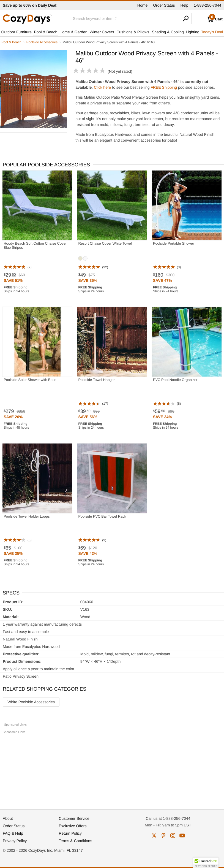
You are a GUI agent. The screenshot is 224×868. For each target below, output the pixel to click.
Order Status (164, 5)
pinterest (163, 835)
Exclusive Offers (73, 826)
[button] (206, 863)
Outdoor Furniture (17, 32)
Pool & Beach (46, 32)
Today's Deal (212, 32)
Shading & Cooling (168, 32)
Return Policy (70, 833)
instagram (173, 835)
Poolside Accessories (42, 42)
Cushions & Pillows (133, 32)
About (8, 818)
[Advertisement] (112, 769)
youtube (182, 835)
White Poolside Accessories (31, 702)
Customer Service (74, 818)
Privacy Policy (15, 841)
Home (142, 5)
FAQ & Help (13, 833)
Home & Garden (73, 32)
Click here (102, 87)
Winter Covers (102, 32)
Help (185, 5)
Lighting (192, 32)
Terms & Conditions (76, 841)
